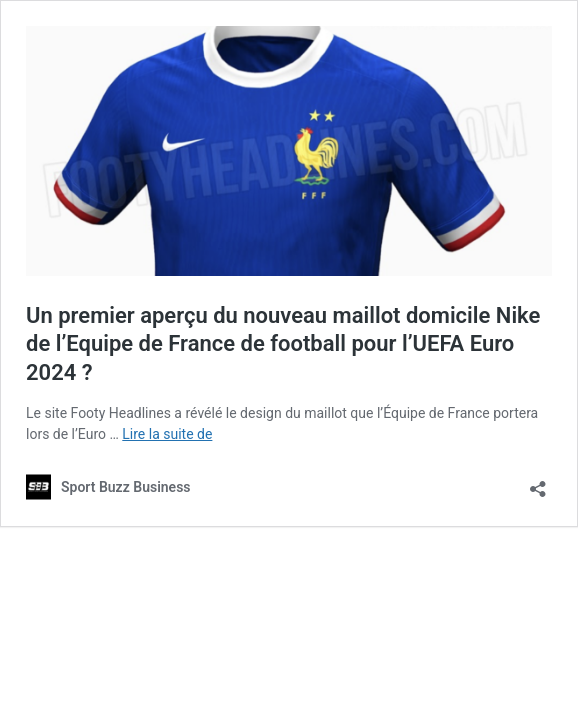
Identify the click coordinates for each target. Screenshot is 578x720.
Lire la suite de (167, 434)
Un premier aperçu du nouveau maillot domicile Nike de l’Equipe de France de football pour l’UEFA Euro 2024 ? (283, 344)
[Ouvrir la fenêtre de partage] (538, 482)
